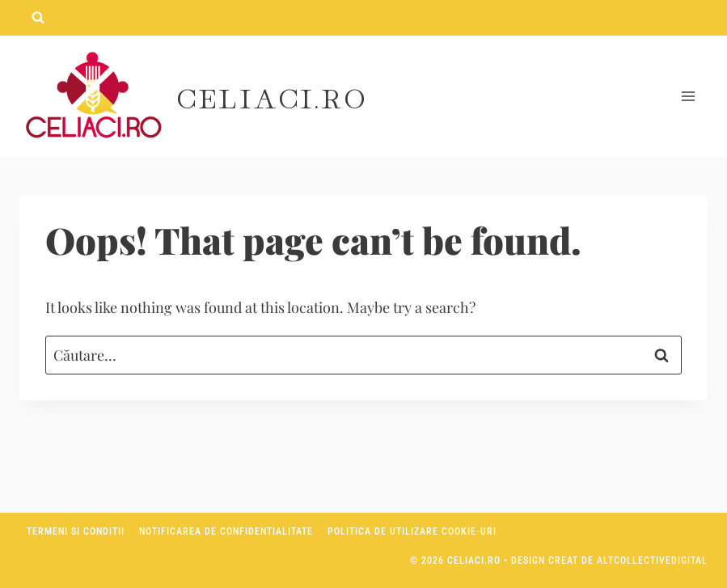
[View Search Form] (38, 18)
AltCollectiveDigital (652, 561)
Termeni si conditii (76, 531)
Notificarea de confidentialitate (226, 531)
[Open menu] (688, 97)
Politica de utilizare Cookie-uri (412, 531)
